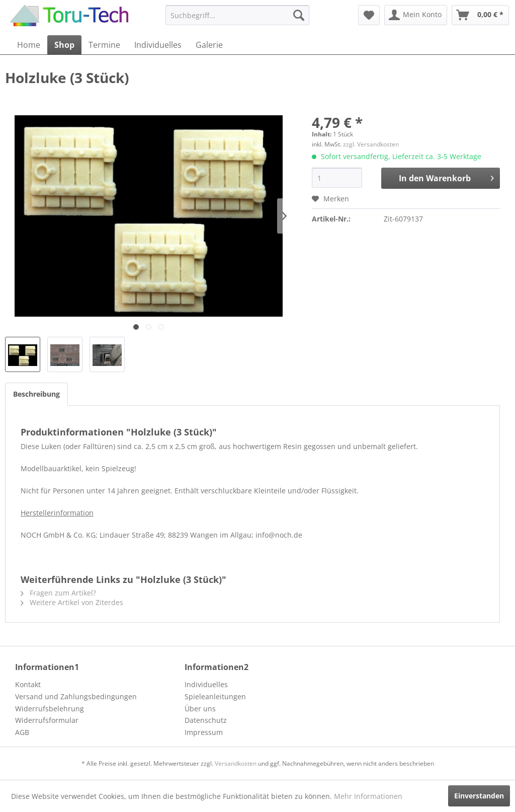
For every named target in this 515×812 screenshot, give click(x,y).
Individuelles (206, 684)
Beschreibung (36, 394)
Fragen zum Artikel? (58, 593)
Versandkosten (236, 763)
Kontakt (28, 684)
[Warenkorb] (480, 15)
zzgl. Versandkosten (371, 144)
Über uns (200, 709)
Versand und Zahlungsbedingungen (76, 696)
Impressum (204, 732)
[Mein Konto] (416, 15)
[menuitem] (238, 15)
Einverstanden (479, 796)
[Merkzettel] (369, 15)
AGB (22, 732)
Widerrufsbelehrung (50, 709)
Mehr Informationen (368, 796)
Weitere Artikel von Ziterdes (72, 602)
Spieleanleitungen (215, 696)
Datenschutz (206, 720)
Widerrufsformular (47, 720)
